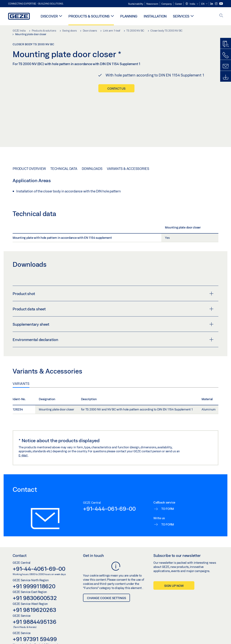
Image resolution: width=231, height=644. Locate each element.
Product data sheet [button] (113, 299)
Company (167, 4)
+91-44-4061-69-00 (39, 558)
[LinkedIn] (212, 4)
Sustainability (136, 4)
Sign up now (174, 575)
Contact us (116, 88)
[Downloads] (226, 77)
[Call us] (226, 55)
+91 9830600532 (35, 588)
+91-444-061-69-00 (109, 498)
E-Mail (23, 445)
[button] (192, 4)
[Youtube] (221, 4)
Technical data (64, 158)
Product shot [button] (113, 283)
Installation (155, 16)
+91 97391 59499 (35, 629)
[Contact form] (226, 66)
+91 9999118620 (34, 576)
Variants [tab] (21, 373)
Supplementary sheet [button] (113, 314)
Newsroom (152, 4)
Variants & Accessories (128, 158)
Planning (129, 16)
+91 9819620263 (34, 599)
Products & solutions (89, 16)
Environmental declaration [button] (113, 329)
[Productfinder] (226, 44)
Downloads (92, 158)
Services (181, 16)
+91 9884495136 (34, 611)
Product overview (29, 158)
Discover (49, 16)
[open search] (221, 16)
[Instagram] (216, 4)
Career (178, 4)
